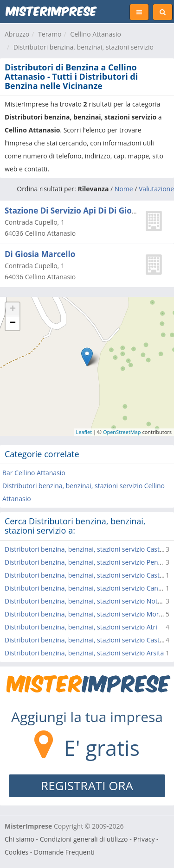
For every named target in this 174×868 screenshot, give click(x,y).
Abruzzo (17, 34)
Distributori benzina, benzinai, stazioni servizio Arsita (84, 653)
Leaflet (84, 432)
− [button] (13, 323)
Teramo (50, 34)
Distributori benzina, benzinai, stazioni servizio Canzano (89, 588)
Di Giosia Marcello (40, 254)
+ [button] (13, 309)
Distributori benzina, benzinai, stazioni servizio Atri (81, 627)
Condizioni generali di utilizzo (84, 839)
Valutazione (156, 189)
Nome (124, 189)
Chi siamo (19, 839)
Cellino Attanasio (96, 34)
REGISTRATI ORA (87, 786)
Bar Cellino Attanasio (34, 473)
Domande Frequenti (64, 852)
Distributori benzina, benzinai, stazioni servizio (84, 47)
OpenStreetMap (122, 432)
